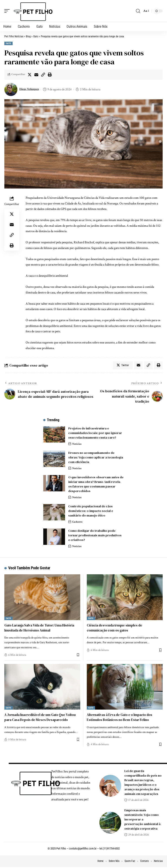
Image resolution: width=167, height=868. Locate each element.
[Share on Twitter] (30, 75)
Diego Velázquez (31, 89)
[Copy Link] (43, 75)
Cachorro (78, 522)
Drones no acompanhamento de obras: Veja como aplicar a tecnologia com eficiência (96, 458)
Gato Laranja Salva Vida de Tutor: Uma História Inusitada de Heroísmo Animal (42, 629)
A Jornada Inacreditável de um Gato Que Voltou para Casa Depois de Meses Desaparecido (37, 720)
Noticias (77, 445)
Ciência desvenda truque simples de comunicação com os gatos (116, 629)
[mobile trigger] (8, 11)
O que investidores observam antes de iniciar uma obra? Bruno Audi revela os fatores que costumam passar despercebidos (96, 485)
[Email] (36, 75)
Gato (8, 43)
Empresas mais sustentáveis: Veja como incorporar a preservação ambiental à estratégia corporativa (142, 820)
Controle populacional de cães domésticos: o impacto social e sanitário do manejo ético (91, 512)
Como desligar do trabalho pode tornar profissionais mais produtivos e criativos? (95, 536)
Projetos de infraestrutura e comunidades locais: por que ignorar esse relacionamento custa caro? (95, 434)
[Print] (50, 75)
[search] (138, 11)
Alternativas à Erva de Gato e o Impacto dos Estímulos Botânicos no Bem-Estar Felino (122, 718)
